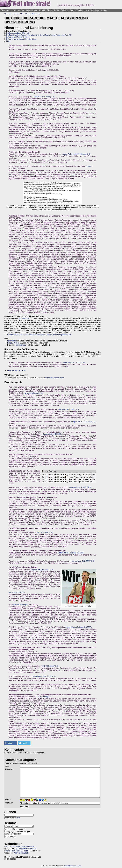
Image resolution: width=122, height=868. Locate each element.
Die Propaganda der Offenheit (17, 33)
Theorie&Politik (53, 10)
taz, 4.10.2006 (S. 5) (17, 592)
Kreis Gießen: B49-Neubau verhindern (19, 847)
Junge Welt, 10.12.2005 (52, 434)
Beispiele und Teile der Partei (17, 37)
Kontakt (66, 866)
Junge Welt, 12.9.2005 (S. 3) (43, 97)
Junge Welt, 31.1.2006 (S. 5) (80, 487)
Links (8, 41)
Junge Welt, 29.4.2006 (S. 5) (44, 676)
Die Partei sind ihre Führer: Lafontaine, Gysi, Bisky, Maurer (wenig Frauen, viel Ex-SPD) (39, 35)
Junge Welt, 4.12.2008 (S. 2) (83, 561)
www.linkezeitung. (19, 605)
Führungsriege (20, 345)
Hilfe (18, 818)
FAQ (79, 866)
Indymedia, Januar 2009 (54, 378)
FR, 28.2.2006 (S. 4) (45, 532)
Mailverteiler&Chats (21, 853)
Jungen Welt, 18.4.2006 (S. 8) (42, 570)
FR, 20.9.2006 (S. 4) (50, 666)
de (27, 605)
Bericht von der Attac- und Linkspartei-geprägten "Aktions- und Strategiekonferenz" (39, 335)
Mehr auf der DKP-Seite (17, 371)
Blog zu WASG (13, 343)
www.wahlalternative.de (34, 393)
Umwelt (42, 10)
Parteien (16, 14)
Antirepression (19, 10)
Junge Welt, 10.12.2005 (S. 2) (83, 422)
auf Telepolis (24, 318)
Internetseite (12, 341)
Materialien (95, 10)
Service (104, 10)
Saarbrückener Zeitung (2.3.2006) (71, 553)
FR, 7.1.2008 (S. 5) (44, 697)
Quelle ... (89, 166)
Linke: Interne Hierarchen (31, 14)
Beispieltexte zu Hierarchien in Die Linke (21, 39)
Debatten (65, 10)
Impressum (73, 866)
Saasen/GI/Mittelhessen (79, 10)
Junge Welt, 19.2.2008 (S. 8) (74, 362)
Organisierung (32, 10)
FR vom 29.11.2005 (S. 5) (69, 409)
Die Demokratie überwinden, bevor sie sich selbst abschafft (21, 850)
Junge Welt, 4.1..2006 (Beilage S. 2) (76, 154)
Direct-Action (6, 10)
